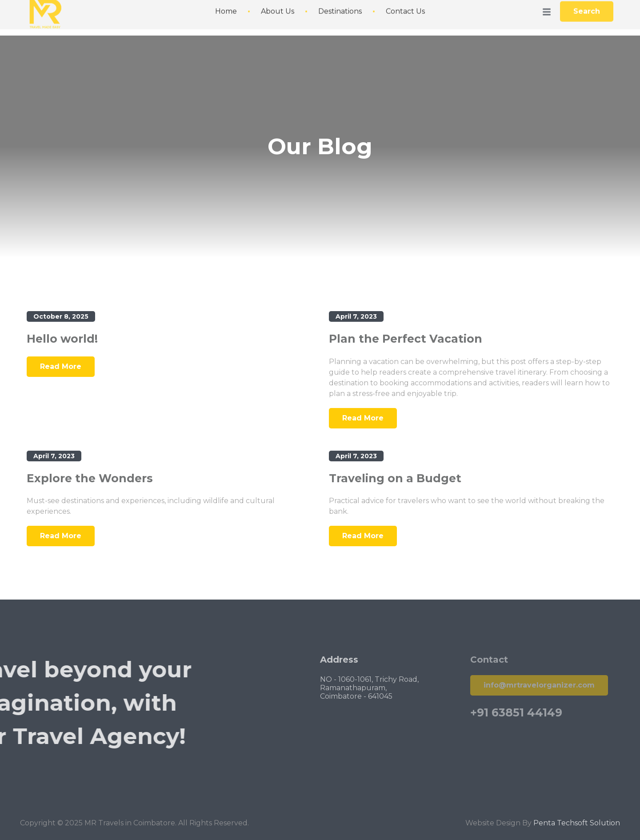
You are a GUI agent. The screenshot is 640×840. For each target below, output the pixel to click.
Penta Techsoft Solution (577, 834)
